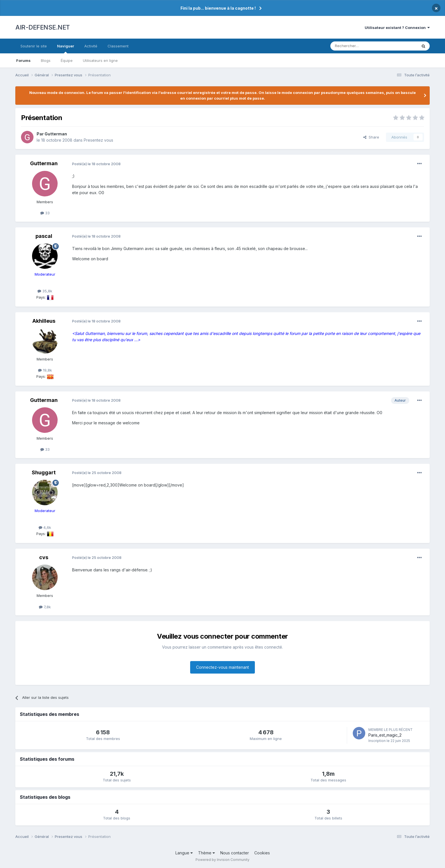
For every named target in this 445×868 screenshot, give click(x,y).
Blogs (46, 60)
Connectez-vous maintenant (222, 667)
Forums (23, 60)
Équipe (67, 60)
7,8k (45, 607)
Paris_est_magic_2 (385, 735)
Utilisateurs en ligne (100, 60)
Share (371, 137)
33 (45, 213)
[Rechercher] (361, 46)
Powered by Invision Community (222, 860)
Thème (206, 853)
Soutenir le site (34, 46)
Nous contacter (235, 853)
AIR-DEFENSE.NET (43, 27)
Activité (91, 46)
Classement (118, 46)
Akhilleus (44, 321)
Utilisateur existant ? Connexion (397, 28)
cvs (44, 557)
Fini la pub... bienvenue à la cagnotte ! (218, 8)
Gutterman (56, 134)
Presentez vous (98, 140)
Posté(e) (96, 164)
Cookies (262, 853)
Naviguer (66, 49)
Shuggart (44, 472)
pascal (44, 236)
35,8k (45, 291)
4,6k (45, 527)
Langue (184, 853)
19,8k (45, 370)
